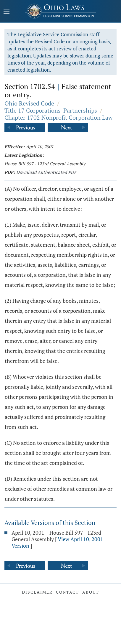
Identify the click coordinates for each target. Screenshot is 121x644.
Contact (67, 592)
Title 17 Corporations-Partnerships (51, 110)
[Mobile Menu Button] (7, 12)
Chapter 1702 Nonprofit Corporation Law (59, 117)
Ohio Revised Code (29, 103)
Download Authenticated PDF (46, 172)
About (91, 592)
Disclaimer (37, 592)
